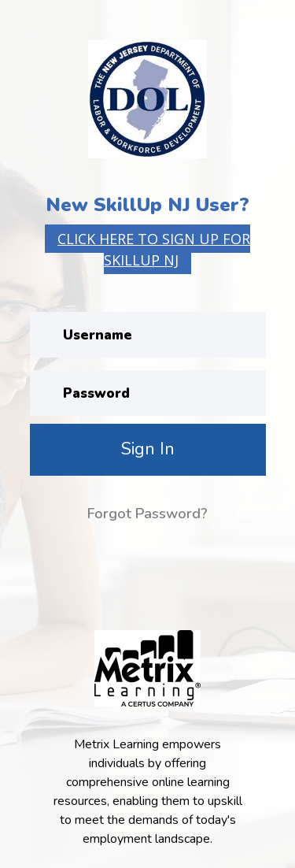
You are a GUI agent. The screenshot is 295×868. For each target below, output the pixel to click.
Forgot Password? (147, 514)
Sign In (148, 449)
